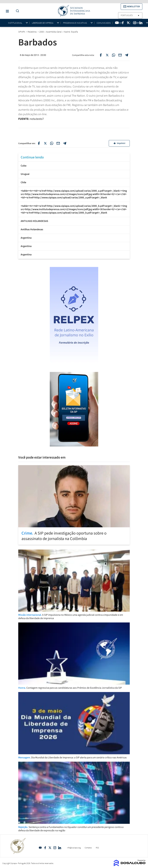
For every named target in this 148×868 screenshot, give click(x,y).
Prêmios (119, 23)
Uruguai (25, 174)
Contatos (88, 848)
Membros (138, 23)
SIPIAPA (22, 32)
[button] (132, 7)
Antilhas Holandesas (32, 229)
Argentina (26, 238)
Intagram (55, 848)
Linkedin (60, 848)
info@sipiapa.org (74, 848)
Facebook (45, 848)
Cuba (24, 166)
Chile (23, 182)
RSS (97, 848)
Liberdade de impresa (43, 23)
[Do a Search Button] (17, 11)
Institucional (15, 23)
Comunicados (104, 23)
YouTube (40, 848)
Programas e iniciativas (75, 23)
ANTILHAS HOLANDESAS (34, 221)
